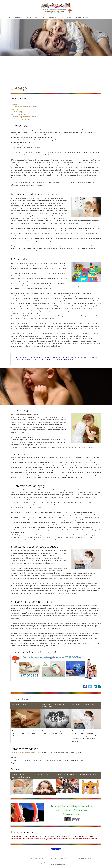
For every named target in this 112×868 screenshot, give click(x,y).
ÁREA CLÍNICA (66, 17)
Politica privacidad (85, 859)
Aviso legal (73, 859)
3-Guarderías (15, 109)
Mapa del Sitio (39, 859)
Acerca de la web (27, 859)
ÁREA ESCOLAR (53, 17)
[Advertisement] (56, 71)
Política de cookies (61, 859)
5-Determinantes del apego (20, 114)
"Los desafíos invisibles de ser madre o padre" (26, 753)
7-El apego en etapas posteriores (21, 119)
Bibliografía (49, 859)
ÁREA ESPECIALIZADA (82, 17)
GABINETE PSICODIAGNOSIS (22, 17)
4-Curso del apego (16, 112)
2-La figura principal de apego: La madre (24, 107)
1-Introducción (15, 104)
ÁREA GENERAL (40, 17)
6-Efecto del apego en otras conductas (23, 117)
